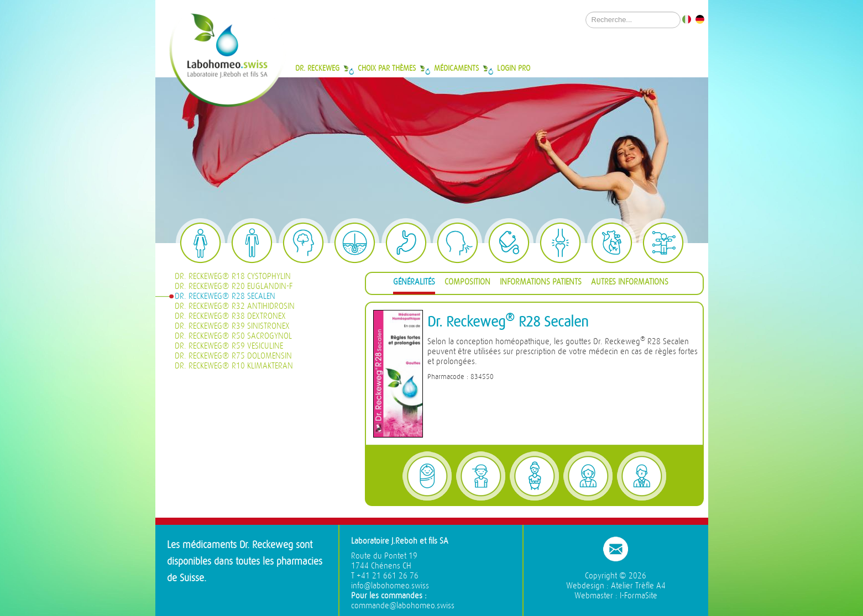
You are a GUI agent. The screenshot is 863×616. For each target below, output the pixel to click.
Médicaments (456, 68)
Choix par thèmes (387, 68)
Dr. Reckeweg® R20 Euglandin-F (234, 286)
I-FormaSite (639, 596)
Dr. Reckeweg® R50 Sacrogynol (233, 336)
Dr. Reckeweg (317, 68)
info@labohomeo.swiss (390, 586)
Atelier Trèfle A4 (638, 586)
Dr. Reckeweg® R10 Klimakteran (234, 366)
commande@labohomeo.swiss (403, 606)
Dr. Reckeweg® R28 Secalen (225, 296)
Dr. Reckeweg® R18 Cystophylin (233, 277)
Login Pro (514, 68)
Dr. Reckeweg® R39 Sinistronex (232, 326)
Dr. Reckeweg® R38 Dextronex (230, 316)
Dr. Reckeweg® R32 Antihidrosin (235, 306)
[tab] (414, 284)
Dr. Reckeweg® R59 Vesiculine (229, 346)
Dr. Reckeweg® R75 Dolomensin (233, 356)
